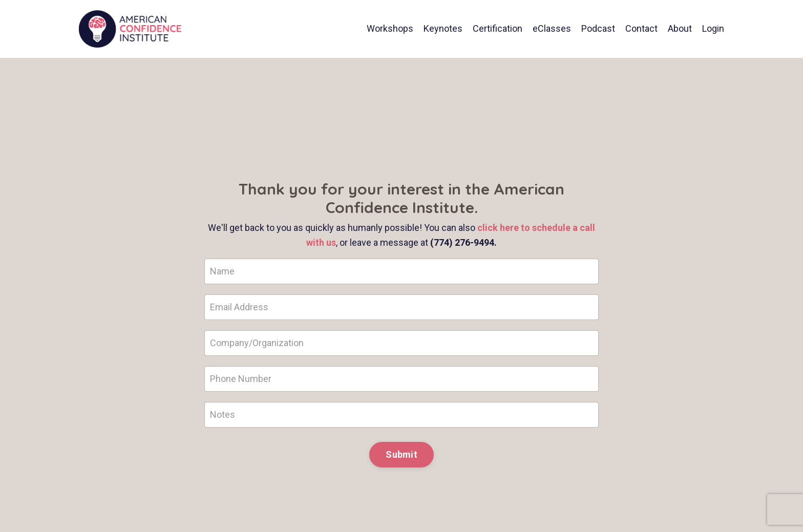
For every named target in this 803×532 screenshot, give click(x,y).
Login (713, 28)
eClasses (552, 28)
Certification (498, 28)
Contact (641, 28)
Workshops (390, 28)
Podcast (598, 28)
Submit (401, 454)
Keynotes (443, 28)
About (680, 28)
